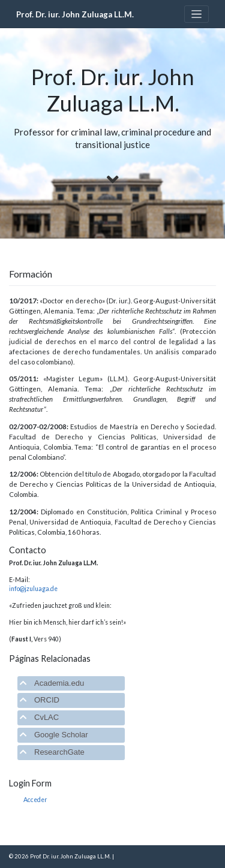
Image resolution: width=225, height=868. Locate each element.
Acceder (35, 800)
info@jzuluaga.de (33, 589)
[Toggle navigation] (196, 14)
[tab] (71, 684)
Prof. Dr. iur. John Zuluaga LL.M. (75, 14)
